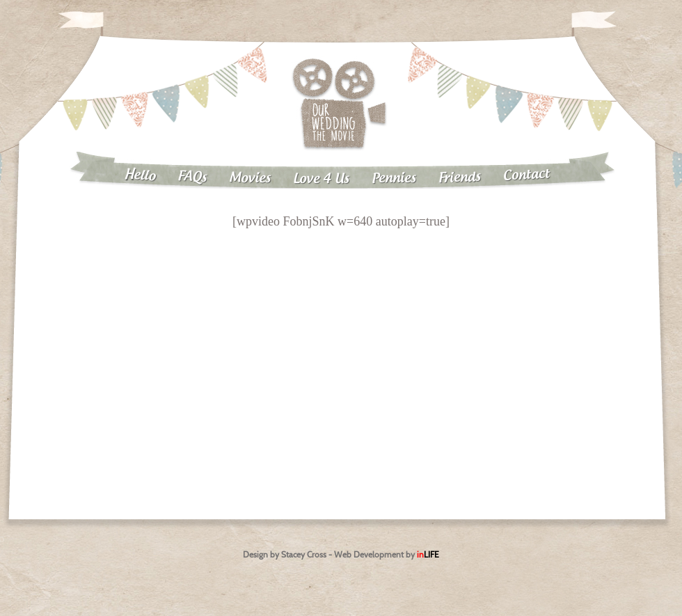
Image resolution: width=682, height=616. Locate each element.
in (428, 554)
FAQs (192, 177)
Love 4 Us (321, 179)
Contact (527, 175)
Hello (140, 175)
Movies (250, 178)
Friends (460, 178)
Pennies (394, 178)
